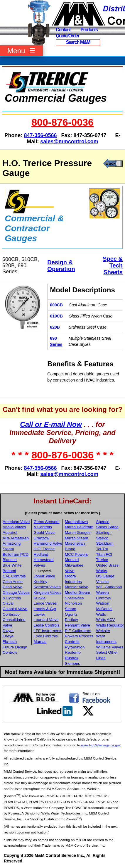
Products (89, 30)
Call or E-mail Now (51, 424)
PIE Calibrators (78, 631)
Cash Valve (12, 587)
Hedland (41, 554)
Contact (63, 30)
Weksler (103, 631)
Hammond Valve (48, 543)
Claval (8, 603)
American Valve (16, 522)
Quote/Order (67, 36)
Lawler (39, 614)
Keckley (41, 582)
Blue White (12, 565)
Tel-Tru (102, 549)
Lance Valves (45, 603)
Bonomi (9, 571)
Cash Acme (13, 582)
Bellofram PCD (16, 554)
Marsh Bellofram (79, 527)
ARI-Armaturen (16, 538)
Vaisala (103, 582)
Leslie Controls (47, 625)
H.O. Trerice (44, 549)
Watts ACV (106, 620)
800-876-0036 (62, 122)
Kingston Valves (48, 592)
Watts (101, 614)
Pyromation (75, 647)
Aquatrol (10, 533)
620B (55, 327)
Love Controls (46, 636)
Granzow (42, 538)
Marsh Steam (76, 538)
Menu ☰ (21, 51)
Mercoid (72, 560)
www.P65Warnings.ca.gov (101, 745)
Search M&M (78, 42)
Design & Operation (61, 266)
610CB (56, 316)
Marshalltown (76, 522)
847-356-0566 (40, 135)
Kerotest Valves (47, 587)
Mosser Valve (77, 587)
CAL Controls (14, 576)
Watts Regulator (110, 625)
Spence (103, 522)
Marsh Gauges (78, 533)
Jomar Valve (44, 576)
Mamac (40, 642)
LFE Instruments (48, 631)
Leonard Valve (46, 620)
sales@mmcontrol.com (69, 141)
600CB (56, 305)
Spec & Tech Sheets (113, 265)
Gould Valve (44, 533)
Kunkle (40, 598)
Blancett (10, 560)
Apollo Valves (14, 527)
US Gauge (105, 576)
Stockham (105, 543)
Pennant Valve (77, 625)
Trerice (102, 560)
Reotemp (73, 652)
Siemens (72, 663)
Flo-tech (10, 642)
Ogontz (71, 614)
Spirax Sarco (107, 527)
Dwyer (8, 631)
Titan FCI (104, 554)
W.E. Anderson (109, 587)
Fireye (8, 636)
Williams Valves (110, 647)
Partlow (71, 620)
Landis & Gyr (45, 609)
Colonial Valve (15, 609)
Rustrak (72, 658)
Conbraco (11, 614)
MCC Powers (76, 554)
